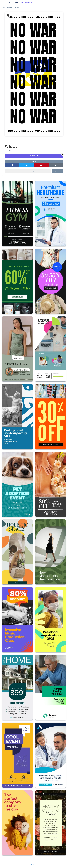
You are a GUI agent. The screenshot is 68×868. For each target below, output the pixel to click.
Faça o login (12, 3)
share (34, 162)
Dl (15, 150)
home (4, 7)
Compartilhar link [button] (58, 171)
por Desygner (9, 150)
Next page (34, 865)
